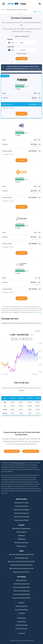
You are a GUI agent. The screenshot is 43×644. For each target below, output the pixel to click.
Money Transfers (22, 499)
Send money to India (21, 506)
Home (3, 9)
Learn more (38, 312)
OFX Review (22, 539)
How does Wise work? (22, 558)
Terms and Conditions (21, 610)
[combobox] (13, 43)
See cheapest (22, 59)
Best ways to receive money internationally (21, 561)
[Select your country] (40, 4)
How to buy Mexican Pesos (21, 587)
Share (38, 331)
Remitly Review (22, 532)
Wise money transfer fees (22, 572)
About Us (22, 603)
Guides (21, 551)
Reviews (21, 525)
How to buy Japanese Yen (22, 584)
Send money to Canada (22, 503)
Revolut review (21, 546)
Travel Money (21, 577)
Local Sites (22, 613)
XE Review (22, 535)
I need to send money (31, 451)
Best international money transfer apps (21, 554)
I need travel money (12, 451)
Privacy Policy (22, 618)
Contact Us (22, 633)
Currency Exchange (21, 625)
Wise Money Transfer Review (21, 528)
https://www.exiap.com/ (18, 463)
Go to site (22, 114)
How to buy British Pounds (22, 594)
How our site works (22, 606)
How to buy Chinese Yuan (21, 591)
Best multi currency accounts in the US (21, 568)
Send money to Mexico (22, 520)
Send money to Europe (21, 513)
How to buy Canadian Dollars (21, 598)
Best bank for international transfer (22, 565)
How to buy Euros (21, 580)
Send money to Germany (21, 517)
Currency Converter (22, 628)
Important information (34, 69)
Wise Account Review (22, 543)
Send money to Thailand (22, 510)
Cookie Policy (21, 621)
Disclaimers (39, 12)
